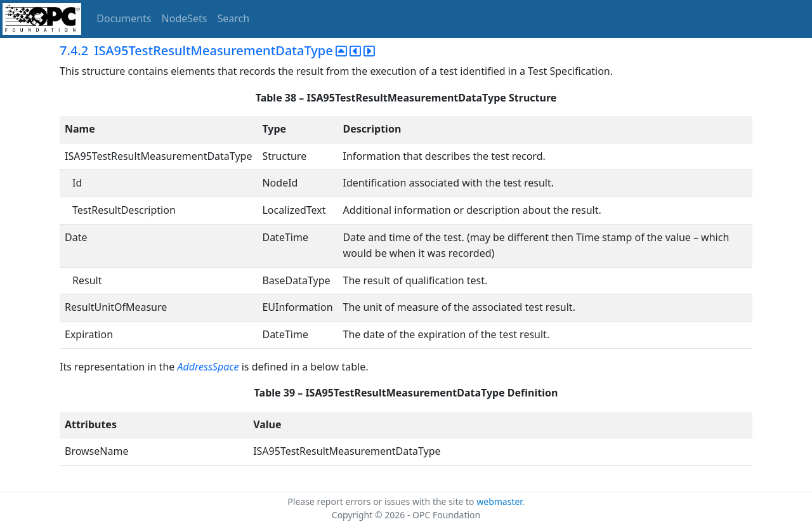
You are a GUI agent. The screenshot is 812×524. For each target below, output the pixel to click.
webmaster (499, 501)
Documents (124, 18)
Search (234, 18)
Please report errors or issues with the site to (382, 501)
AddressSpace (208, 367)
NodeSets (185, 18)
